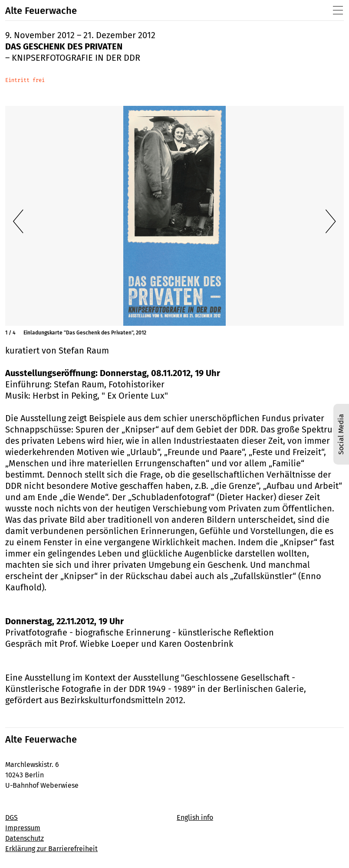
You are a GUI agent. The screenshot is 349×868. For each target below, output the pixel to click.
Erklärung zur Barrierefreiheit (51, 849)
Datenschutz (25, 838)
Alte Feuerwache (41, 11)
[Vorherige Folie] (18, 222)
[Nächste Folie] (331, 222)
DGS (12, 817)
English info (195, 817)
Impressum (23, 828)
